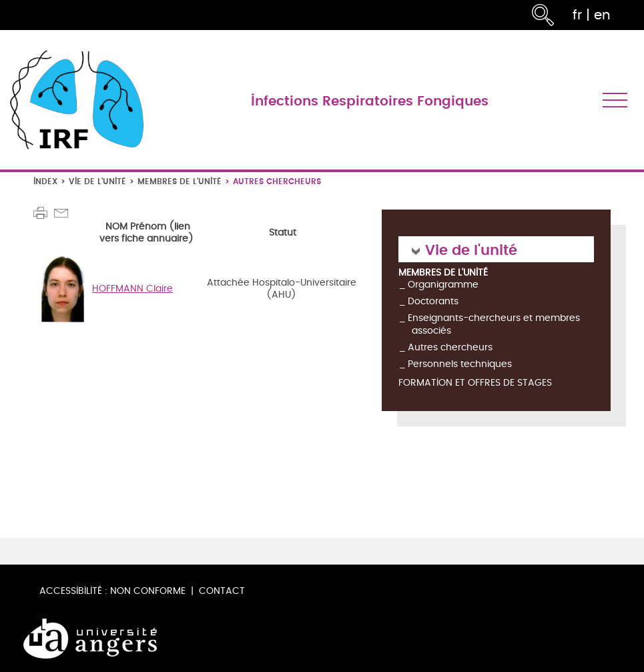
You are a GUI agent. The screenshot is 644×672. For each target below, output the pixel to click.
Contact (222, 591)
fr (577, 15)
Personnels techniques (460, 364)
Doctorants (433, 301)
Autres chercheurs (450, 347)
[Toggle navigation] (615, 100)
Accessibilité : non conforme (112, 591)
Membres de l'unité (180, 181)
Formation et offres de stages (475, 383)
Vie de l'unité (97, 181)
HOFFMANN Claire (132, 289)
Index (45, 181)
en (602, 15)
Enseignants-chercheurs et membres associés (494, 324)
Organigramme (443, 285)
